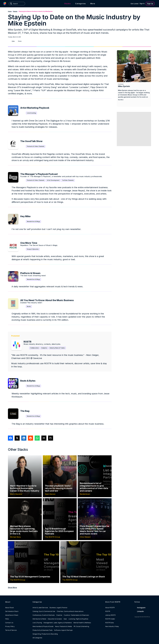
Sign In (142, 4)
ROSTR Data (110, 623)
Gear (65, 619)
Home (10, 11)
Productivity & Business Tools (43, 630)
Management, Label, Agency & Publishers (58, 623)
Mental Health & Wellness (82, 623)
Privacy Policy (10, 626)
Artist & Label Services (40, 608)
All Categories (37, 638)
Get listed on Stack (12, 611)
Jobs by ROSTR (110, 615)
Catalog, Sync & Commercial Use (44, 611)
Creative (59, 615)
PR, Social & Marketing (81, 626)
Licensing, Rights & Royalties (78, 619)
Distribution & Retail (39, 619)
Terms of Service (11, 630)
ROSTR (108, 611)
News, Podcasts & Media (63, 626)
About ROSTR (110, 608)
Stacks (15, 11)
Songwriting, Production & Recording (45, 634)
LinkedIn (141, 611)
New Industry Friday (112, 626)
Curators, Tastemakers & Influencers (76, 615)
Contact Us (9, 623)
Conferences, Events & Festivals (44, 615)
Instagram (141, 608)
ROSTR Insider (110, 619)
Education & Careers (55, 619)
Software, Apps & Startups (63, 630)
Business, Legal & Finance (58, 608)
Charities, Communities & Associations (70, 611)
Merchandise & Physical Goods (43, 626)
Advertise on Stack (12, 615)
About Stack (10, 608)
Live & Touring (37, 623)
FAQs (7, 619)
